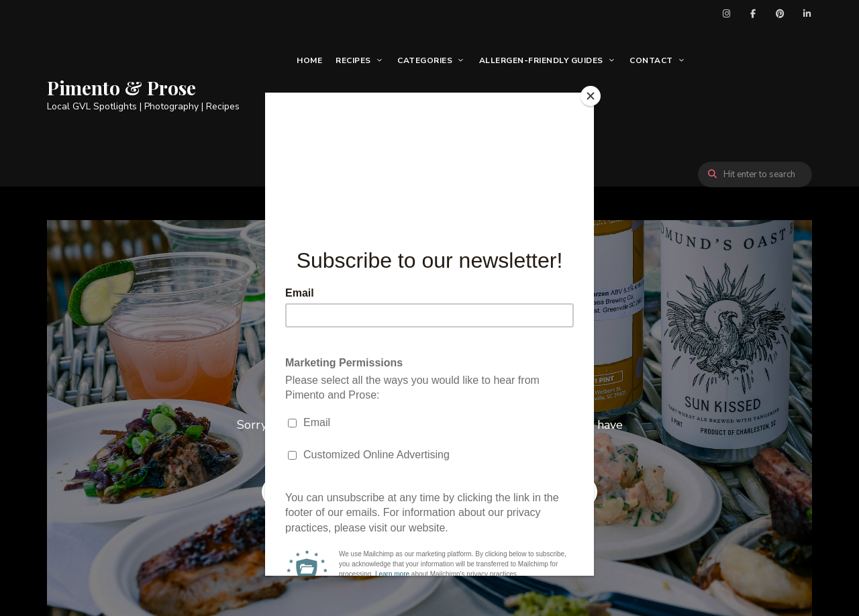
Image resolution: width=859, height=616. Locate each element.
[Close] (591, 96)
